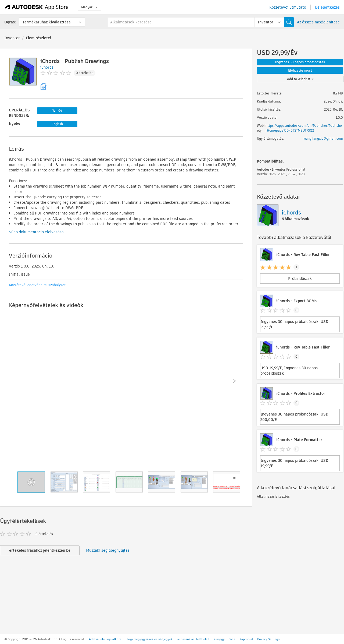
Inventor (12, 38)
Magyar (89, 7)
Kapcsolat (246, 639)
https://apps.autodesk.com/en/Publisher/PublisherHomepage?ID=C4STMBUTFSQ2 (304, 128)
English (57, 124)
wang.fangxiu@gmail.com (323, 138)
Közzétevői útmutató (288, 7)
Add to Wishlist (300, 79)
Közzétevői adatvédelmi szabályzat (37, 285)
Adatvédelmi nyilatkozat (106, 639)
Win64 (57, 110)
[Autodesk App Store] (37, 7)
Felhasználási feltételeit (193, 639)
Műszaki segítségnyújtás (108, 550)
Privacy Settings (268, 639)
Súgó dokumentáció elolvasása (36, 232)
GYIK (232, 639)
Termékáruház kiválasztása (47, 22)
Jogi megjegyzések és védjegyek (150, 639)
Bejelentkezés (327, 7)
